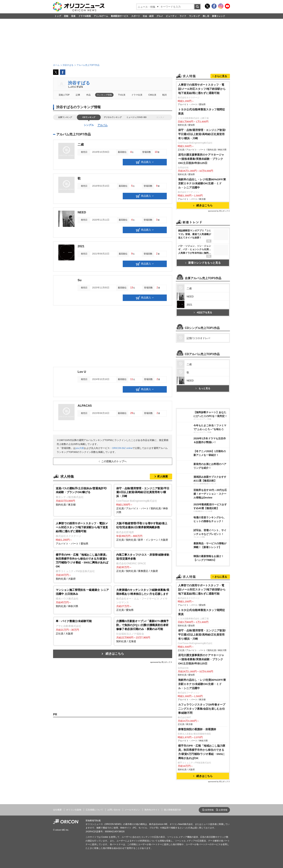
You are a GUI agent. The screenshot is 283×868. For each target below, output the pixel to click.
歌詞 (164, 95)
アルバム (103, 125)
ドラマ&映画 (85, 16)
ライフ (183, 16)
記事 (78, 95)
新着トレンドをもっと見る (203, 263)
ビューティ (171, 16)
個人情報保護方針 (173, 810)
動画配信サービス (120, 16)
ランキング (194, 16)
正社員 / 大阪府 (82, 627)
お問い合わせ (114, 810)
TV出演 (122, 95)
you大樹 (80, 448)
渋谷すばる (79, 83)
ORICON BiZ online (122, 448)
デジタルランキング (113, 117)
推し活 (206, 16)
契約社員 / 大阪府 (82, 566)
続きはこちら (115, 654)
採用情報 (209, 810)
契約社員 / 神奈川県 (82, 598)
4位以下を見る (203, 312)
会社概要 (57, 810)
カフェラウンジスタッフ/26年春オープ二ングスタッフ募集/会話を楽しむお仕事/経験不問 (202, 709)
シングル (89, 125)
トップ (58, 16)
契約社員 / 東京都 (82, 496)
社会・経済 (148, 16)
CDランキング (89, 117)
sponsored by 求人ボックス (161, 662)
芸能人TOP (64, 95)
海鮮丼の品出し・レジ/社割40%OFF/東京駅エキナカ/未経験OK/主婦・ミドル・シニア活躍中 (202, 184)
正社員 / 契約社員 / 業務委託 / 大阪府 (143, 563)
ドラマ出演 (137, 95)
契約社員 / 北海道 (143, 631)
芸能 (66, 16)
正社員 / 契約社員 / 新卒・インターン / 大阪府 (143, 531)
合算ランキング (65, 117)
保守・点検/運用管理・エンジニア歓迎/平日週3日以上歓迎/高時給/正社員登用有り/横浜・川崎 (202, 134)
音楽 (73, 16)
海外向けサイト (152, 810)
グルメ (160, 16)
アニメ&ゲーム (101, 16)
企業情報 (223, 810)
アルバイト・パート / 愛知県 (82, 533)
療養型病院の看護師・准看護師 (197, 729)
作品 (88, 95)
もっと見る (203, 388)
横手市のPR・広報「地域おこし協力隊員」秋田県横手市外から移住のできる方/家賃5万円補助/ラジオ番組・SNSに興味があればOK (202, 752)
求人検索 (162, 476)
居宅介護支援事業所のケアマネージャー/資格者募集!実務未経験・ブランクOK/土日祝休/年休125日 (201, 159)
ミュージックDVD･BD (136, 117)
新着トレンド (219, 16)
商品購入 (145, 162)
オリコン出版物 (74, 810)
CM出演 (152, 95)
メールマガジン (132, 810)
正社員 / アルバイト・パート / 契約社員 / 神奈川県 (143, 500)
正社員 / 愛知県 (143, 600)
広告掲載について (94, 810)
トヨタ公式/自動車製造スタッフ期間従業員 (202, 111)
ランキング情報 (104, 95)
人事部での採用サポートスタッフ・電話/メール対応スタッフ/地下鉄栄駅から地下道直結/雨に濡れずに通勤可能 (202, 89)
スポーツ (136, 16)
